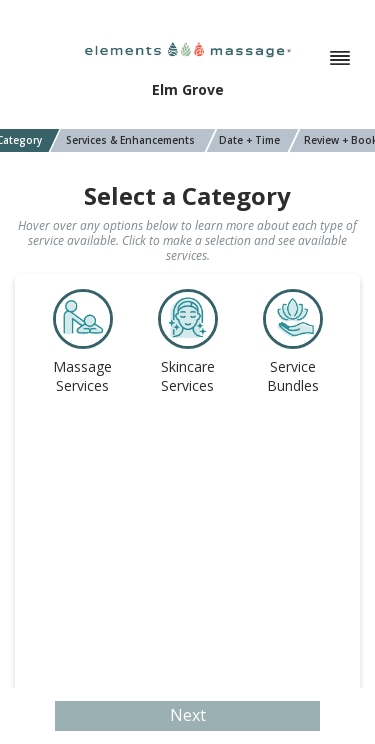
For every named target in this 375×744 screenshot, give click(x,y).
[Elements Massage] (188, 48)
